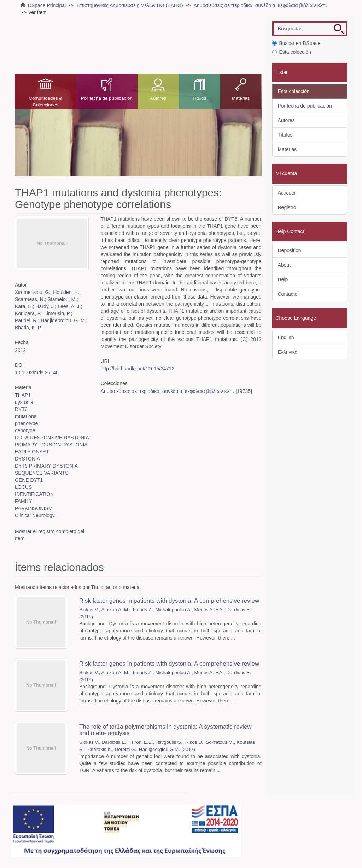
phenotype (26, 423)
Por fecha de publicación (107, 98)
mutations (26, 416)
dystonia (24, 402)
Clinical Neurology (35, 515)
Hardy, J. (45, 306)
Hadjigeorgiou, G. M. (63, 320)
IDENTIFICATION (34, 494)
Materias (241, 98)
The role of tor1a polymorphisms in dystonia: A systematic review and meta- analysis (165, 730)
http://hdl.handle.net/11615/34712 (138, 369)
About (284, 265)
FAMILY (24, 501)
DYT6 (21, 409)
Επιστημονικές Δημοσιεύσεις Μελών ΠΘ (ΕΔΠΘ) (130, 5)
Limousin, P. (57, 313)
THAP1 (23, 395)
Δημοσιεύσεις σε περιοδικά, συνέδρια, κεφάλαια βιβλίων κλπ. (260, 5)
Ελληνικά (288, 352)
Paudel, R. (26, 320)
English (286, 337)
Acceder (287, 193)
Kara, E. (24, 306)
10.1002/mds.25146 (37, 372)
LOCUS (23, 487)
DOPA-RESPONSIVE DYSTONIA (52, 438)
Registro (287, 207)
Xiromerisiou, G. (33, 292)
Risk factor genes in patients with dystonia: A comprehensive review (169, 601)
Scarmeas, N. (30, 299)
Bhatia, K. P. (28, 328)
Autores (158, 98)
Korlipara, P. (28, 313)
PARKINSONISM (34, 508)
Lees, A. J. (69, 306)
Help (283, 279)
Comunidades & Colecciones (45, 102)
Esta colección (292, 52)
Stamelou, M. (62, 299)
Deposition (290, 250)
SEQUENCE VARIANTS (42, 473)
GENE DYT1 (29, 480)
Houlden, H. (66, 292)
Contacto (288, 294)
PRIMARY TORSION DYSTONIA (51, 445)
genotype (25, 430)
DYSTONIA (27, 459)
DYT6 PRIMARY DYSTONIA (46, 466)
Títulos (199, 98)
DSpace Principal (47, 5)
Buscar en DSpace (296, 43)
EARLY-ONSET (32, 452)
